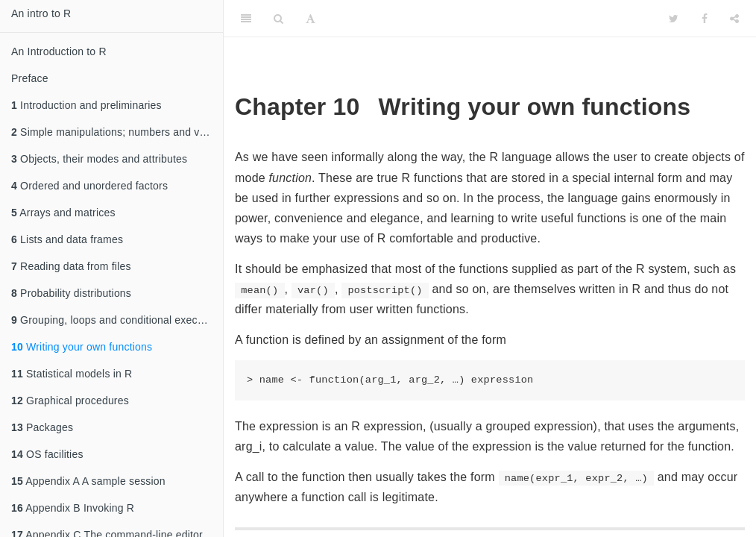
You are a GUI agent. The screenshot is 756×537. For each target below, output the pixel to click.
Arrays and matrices (63, 213)
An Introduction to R (59, 51)
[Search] (278, 19)
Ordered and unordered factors (89, 186)
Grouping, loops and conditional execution (116, 320)
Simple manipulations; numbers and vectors (117, 132)
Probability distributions (71, 293)
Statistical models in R (72, 374)
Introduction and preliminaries (86, 105)
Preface (30, 78)
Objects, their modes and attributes (99, 159)
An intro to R (41, 13)
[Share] (734, 19)
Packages (42, 427)
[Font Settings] (311, 19)
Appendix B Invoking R (73, 508)
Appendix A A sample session (88, 481)
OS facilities (47, 454)
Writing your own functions (82, 347)
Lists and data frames (67, 239)
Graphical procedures (70, 401)
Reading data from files (71, 266)
